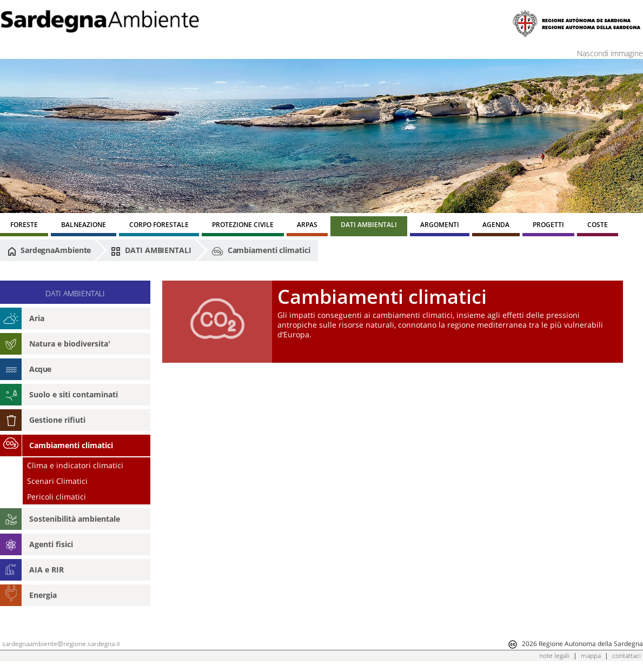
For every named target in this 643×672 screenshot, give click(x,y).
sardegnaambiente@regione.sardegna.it (61, 644)
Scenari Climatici (57, 481)
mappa (591, 656)
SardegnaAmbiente (49, 250)
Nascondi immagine (610, 53)
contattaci (627, 656)
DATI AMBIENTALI (151, 250)
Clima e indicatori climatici (75, 465)
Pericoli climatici (57, 497)
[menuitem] (24, 226)
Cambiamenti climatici (261, 251)
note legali (554, 656)
